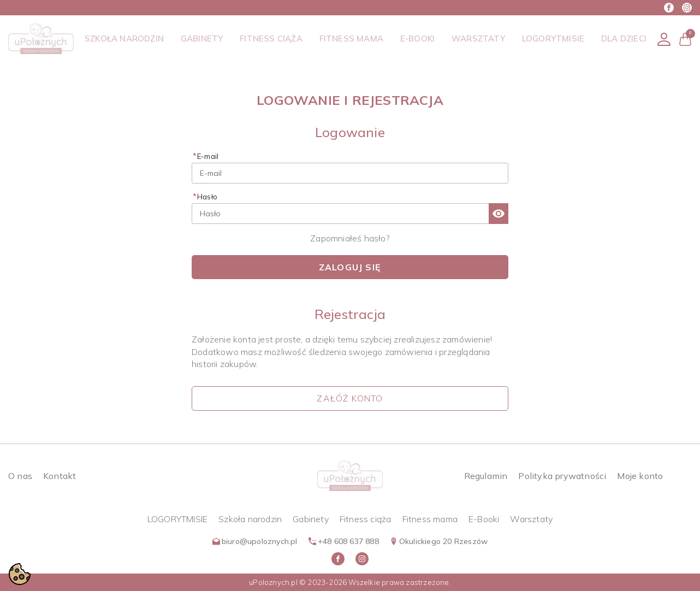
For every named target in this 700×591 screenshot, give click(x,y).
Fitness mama (430, 519)
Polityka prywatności (562, 476)
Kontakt (60, 476)
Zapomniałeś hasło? (350, 238)
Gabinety (311, 519)
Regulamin (486, 476)
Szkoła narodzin (250, 519)
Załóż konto (350, 398)
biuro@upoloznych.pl (255, 541)
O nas (20, 476)
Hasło (207, 197)
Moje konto (640, 476)
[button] (685, 39)
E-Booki (484, 519)
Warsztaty (531, 519)
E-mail (208, 156)
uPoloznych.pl (273, 582)
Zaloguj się (350, 267)
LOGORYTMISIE (177, 519)
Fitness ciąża (366, 519)
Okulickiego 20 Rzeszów (439, 541)
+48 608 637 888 (344, 541)
